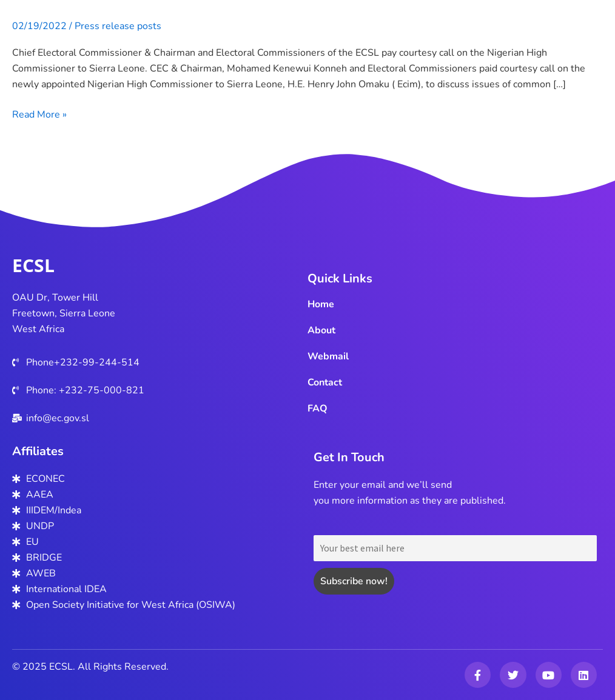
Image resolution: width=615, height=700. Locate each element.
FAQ (318, 408)
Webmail (328, 356)
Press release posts (118, 26)
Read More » (39, 115)
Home (321, 304)
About (321, 330)
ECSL (33, 265)
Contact (325, 382)
